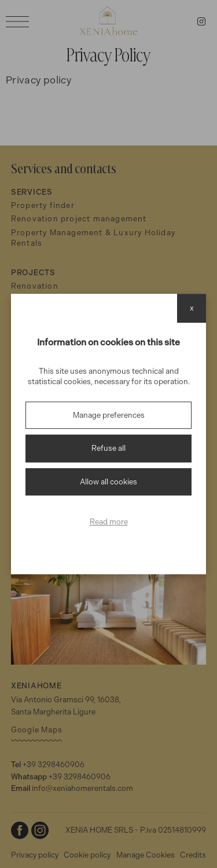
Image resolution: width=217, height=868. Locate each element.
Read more (109, 522)
